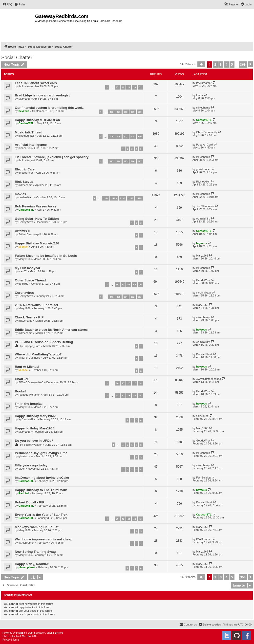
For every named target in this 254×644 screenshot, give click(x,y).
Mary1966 (25, 99)
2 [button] (215, 64)
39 (117, 519)
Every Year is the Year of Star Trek (41, 515)
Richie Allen (203, 182)
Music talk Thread (29, 132)
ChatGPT (22, 379)
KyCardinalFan (28, 419)
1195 (114, 198)
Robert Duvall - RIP (30, 502)
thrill (21, 86)
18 (140, 383)
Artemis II (22, 231)
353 (140, 297)
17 (134, 383)
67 (123, 285)
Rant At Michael (27, 367)
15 (123, 383)
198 (133, 137)
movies (20, 194)
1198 (139, 198)
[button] (201, 64)
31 (140, 87)
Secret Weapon (33, 445)
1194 (106, 198)
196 (118, 137)
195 (111, 137)
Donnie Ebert (204, 354)
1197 (131, 198)
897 (140, 161)
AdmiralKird (203, 219)
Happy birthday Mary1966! (35, 428)
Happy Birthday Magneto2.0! (37, 243)
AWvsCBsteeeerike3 (31, 382)
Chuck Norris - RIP (29, 317)
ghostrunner (26, 173)
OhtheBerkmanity (207, 132)
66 (117, 285)
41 (129, 519)
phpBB (20, 633)
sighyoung (202, 416)
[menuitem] (7, 4)
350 (118, 297)
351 (126, 297)
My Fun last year (28, 268)
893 (111, 161)
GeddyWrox (26, 222)
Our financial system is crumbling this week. (49, 108)
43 (140, 519)
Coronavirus (24, 293)
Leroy (200, 95)
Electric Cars (25, 169)
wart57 (23, 271)
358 (126, 112)
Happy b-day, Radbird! (32, 564)
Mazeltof (27, 636)
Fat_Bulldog (203, 478)
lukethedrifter (26, 136)
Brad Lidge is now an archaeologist (42, 95)
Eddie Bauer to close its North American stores (51, 330)
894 (118, 161)
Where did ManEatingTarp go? (38, 354)
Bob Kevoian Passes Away (35, 206)
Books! (20, 391)
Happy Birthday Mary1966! (35, 416)
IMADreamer (204, 83)
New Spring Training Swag (35, 552)
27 (117, 87)
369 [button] (243, 64)
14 (117, 383)
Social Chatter (17, 57)
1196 (122, 198)
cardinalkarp (26, 197)
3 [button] (221, 64)
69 (134, 285)
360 (140, 112)
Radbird (24, 493)
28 (123, 87)
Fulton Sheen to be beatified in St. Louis (46, 256)
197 (126, 137)
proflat (12, 636)
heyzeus (24, 111)
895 (126, 161)
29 (129, 87)
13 (129, 396)
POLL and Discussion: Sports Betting (44, 342)
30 (134, 87)
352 (133, 297)
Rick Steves (24, 182)
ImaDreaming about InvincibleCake (42, 478)
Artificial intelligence (31, 145)
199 (140, 137)
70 (140, 285)
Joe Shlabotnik (205, 206)
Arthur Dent (25, 234)
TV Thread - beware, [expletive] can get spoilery (52, 157)
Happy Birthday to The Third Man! (41, 490)
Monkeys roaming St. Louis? (37, 527)
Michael (23, 247)
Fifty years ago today (31, 465)
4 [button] (226, 64)
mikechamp (203, 108)
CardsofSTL (26, 123)
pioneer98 (25, 148)
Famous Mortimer (29, 395)
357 (118, 112)
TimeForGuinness (29, 358)
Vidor (22, 469)
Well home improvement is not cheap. (44, 539)
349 (111, 297)
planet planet (27, 567)
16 (129, 383)
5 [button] (232, 64)
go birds (23, 284)
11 (117, 396)
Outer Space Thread (30, 280)
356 (111, 112)
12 (123, 396)
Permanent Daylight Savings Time (41, 453)
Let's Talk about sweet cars (36, 83)
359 (133, 112)
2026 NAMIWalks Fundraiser (37, 305)
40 (123, 519)
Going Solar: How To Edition (37, 219)
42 (134, 519)
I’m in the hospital (29, 404)
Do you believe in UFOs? (34, 441)
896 (133, 161)
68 (129, 285)
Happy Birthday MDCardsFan (37, 120)
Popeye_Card (204, 145)
